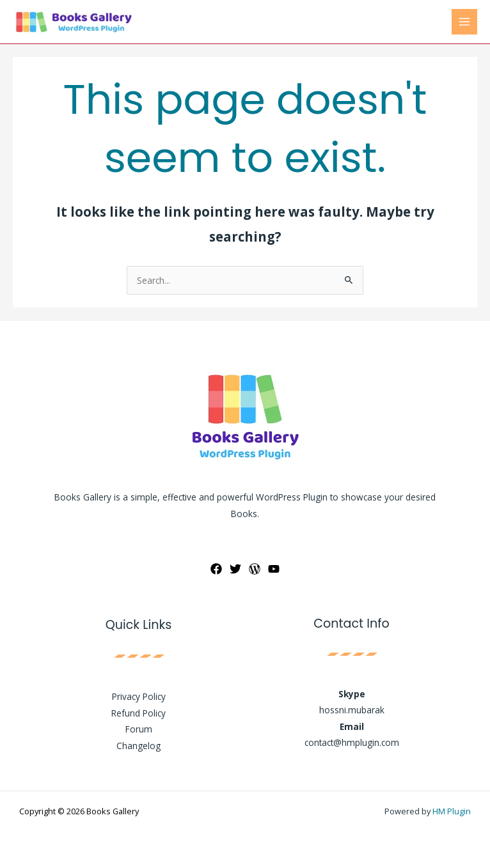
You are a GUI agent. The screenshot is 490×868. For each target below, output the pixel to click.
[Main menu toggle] (465, 22)
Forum (139, 729)
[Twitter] (235, 569)
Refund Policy (138, 713)
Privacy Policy (139, 696)
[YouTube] (274, 569)
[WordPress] (255, 569)
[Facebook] (216, 569)
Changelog (138, 746)
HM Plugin (452, 811)
